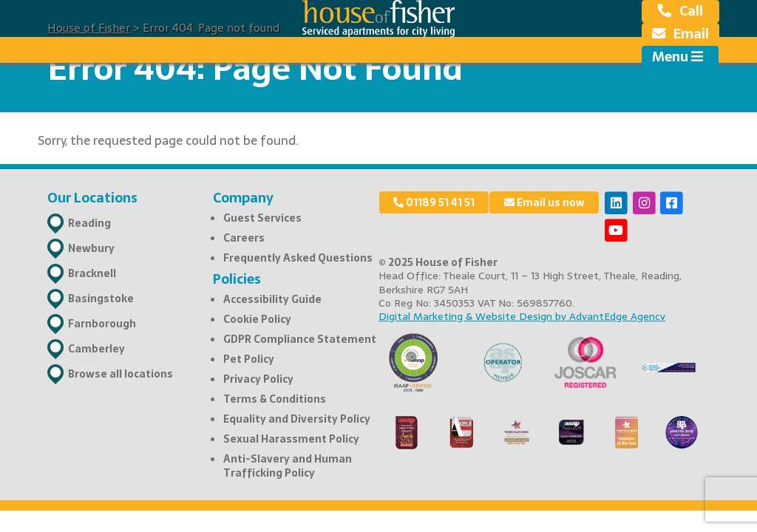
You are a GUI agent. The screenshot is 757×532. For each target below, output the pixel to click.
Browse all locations (120, 374)
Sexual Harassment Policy (291, 439)
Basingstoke (101, 299)
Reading (89, 223)
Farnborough (102, 324)
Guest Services (262, 218)
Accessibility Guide (272, 299)
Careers (244, 238)
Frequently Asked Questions (298, 258)
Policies (237, 279)
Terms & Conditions (275, 399)
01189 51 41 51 (434, 202)
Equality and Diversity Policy (297, 419)
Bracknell (92, 273)
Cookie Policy (257, 319)
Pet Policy (249, 359)
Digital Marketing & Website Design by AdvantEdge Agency (522, 316)
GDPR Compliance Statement (300, 339)
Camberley (96, 349)
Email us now (544, 202)
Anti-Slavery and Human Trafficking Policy (288, 465)
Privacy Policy (258, 379)
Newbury (91, 248)
